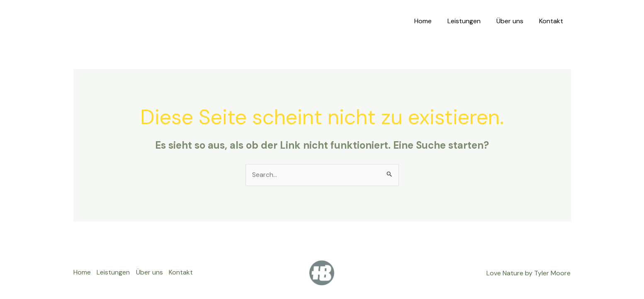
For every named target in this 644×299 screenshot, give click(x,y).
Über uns (514, 21)
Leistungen (470, 21)
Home (432, 21)
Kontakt (552, 21)
